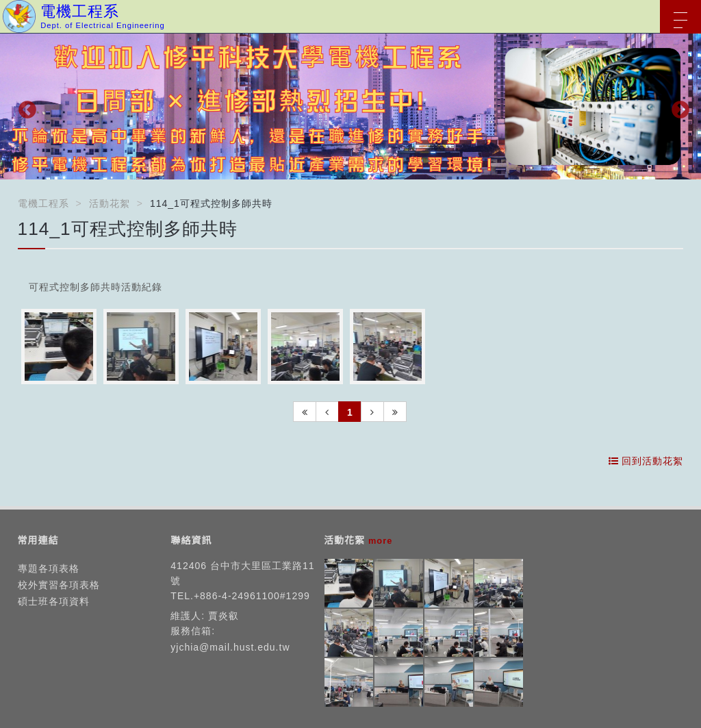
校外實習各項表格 (59, 585)
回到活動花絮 (646, 461)
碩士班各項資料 (54, 601)
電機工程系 (43, 203)
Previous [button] (24, 107)
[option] (350, 106)
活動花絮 (110, 203)
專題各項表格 (49, 568)
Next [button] (677, 107)
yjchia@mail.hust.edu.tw (230, 647)
